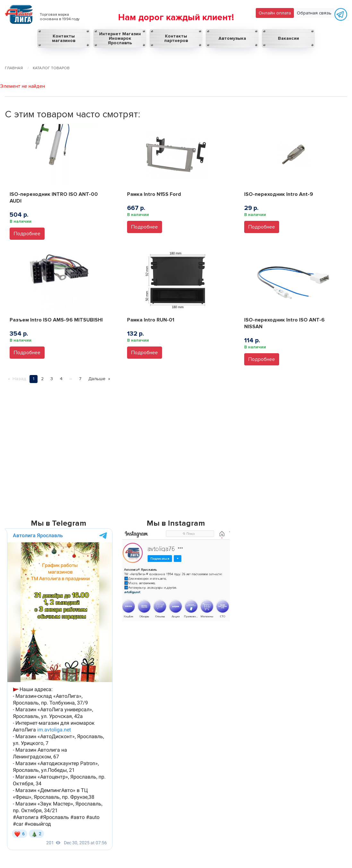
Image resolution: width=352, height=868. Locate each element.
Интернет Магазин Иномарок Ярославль (120, 38)
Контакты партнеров (176, 38)
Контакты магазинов (64, 38)
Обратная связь (314, 13)
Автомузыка (232, 38)
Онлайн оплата (275, 13)
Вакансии (288, 38)
